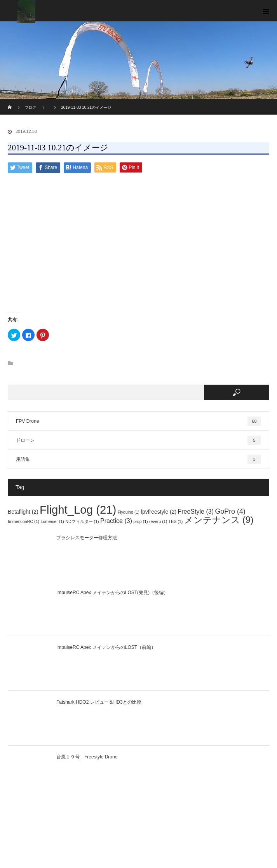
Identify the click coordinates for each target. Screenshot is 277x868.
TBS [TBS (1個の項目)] (176, 521)
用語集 (138, 459)
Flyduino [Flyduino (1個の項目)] (129, 512)
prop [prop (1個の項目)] (140, 521)
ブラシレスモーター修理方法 (87, 538)
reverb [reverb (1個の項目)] (158, 521)
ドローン (138, 440)
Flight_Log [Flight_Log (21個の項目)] (78, 510)
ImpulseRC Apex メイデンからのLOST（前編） (106, 647)
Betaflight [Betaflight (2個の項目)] (23, 512)
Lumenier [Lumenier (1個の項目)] (52, 521)
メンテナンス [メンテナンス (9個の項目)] (219, 520)
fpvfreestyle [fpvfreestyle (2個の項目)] (159, 512)
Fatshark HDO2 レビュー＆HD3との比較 (99, 702)
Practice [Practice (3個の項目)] (116, 521)
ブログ (30, 107)
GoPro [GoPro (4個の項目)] (230, 511)
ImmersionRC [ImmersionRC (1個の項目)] (24, 521)
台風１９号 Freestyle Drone (87, 757)
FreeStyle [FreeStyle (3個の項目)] (196, 511)
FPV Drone (138, 421)
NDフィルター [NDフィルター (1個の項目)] (82, 521)
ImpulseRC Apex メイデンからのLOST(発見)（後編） (112, 593)
